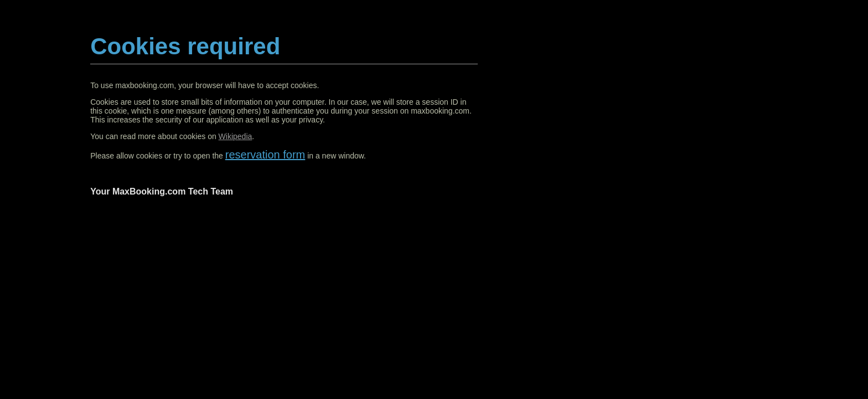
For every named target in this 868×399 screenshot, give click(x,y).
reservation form (265, 155)
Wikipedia (236, 136)
